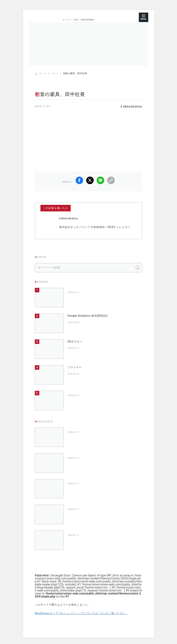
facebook (79, 180)
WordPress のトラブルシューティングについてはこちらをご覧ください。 (81, 613)
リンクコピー (111, 180)
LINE (100, 180)
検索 (137, 268)
